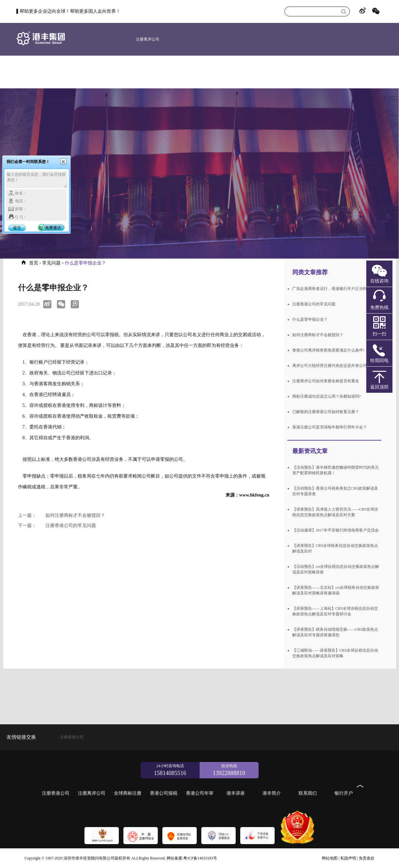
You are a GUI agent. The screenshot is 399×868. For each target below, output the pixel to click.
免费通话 (53, 228)
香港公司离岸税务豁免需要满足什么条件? (328, 350)
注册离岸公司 (148, 39)
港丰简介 (325, 72)
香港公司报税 (237, 72)
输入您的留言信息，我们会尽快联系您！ (37, 180)
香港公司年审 (266, 72)
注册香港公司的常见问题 (57, 525)
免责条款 (367, 858)
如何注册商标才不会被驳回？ (62, 515)
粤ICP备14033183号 (200, 858)
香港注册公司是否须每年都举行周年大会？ (330, 427)
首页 (88, 72)
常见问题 (51, 263)
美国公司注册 (148, 72)
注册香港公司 (118, 72)
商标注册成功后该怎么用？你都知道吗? (326, 396)
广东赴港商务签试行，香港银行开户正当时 (330, 289)
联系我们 (355, 72)
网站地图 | (330, 858)
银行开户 (384, 72)
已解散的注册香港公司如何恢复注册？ (326, 412)
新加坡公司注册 (178, 72)
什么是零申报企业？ (310, 319)
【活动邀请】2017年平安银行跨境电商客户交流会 (336, 530)
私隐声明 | (349, 858)
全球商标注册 (208, 72)
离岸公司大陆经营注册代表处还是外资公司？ (332, 366)
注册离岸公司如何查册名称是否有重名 (326, 381)
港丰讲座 (296, 72)
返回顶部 (379, 387)
